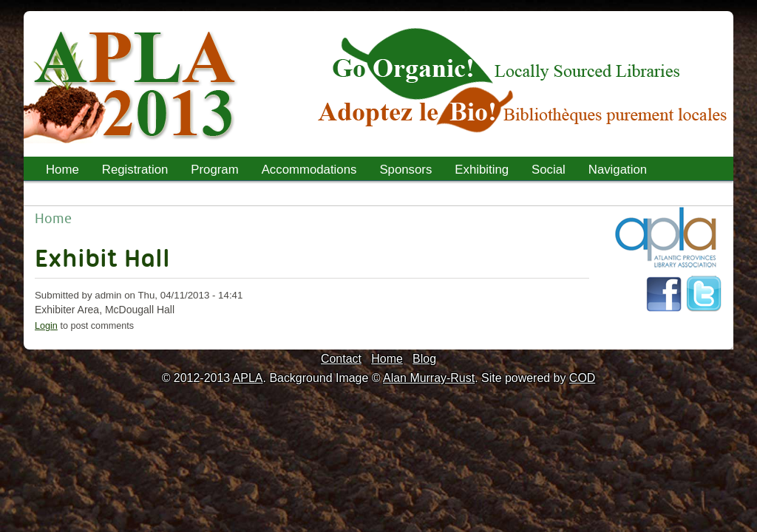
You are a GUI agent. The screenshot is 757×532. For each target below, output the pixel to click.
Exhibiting (482, 170)
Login (46, 326)
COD (582, 378)
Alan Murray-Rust (429, 378)
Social (549, 170)
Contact (341, 359)
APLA (248, 378)
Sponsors (405, 170)
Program (210, 172)
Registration (135, 170)
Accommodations (309, 170)
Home (62, 170)
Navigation (618, 170)
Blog (424, 359)
